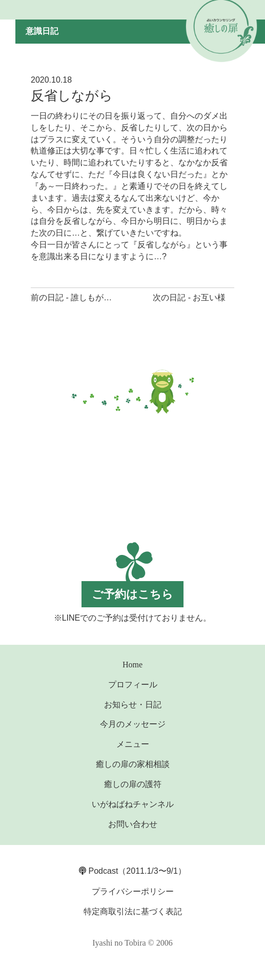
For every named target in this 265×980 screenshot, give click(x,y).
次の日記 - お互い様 (189, 297)
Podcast (98, 871)
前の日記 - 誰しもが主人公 (79, 297)
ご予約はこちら (132, 594)
